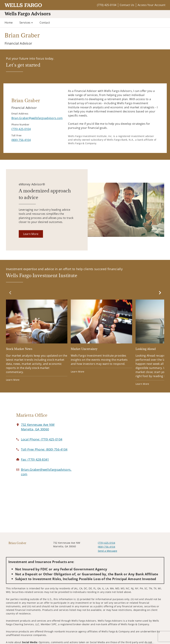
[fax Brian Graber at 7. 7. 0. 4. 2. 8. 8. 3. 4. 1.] (35, 459)
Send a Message (108, 551)
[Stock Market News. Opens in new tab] (37, 341)
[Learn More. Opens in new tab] (31, 234)
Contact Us (127, 5)
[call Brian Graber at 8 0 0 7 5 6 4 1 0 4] (21, 140)
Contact (45, 23)
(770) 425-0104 (107, 5)
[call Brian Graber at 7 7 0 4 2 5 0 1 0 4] (21, 129)
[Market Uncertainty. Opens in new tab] (101, 336)
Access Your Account (151, 5)
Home (9, 23)
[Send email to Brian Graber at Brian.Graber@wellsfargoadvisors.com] (37, 118)
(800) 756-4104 (106, 547)
